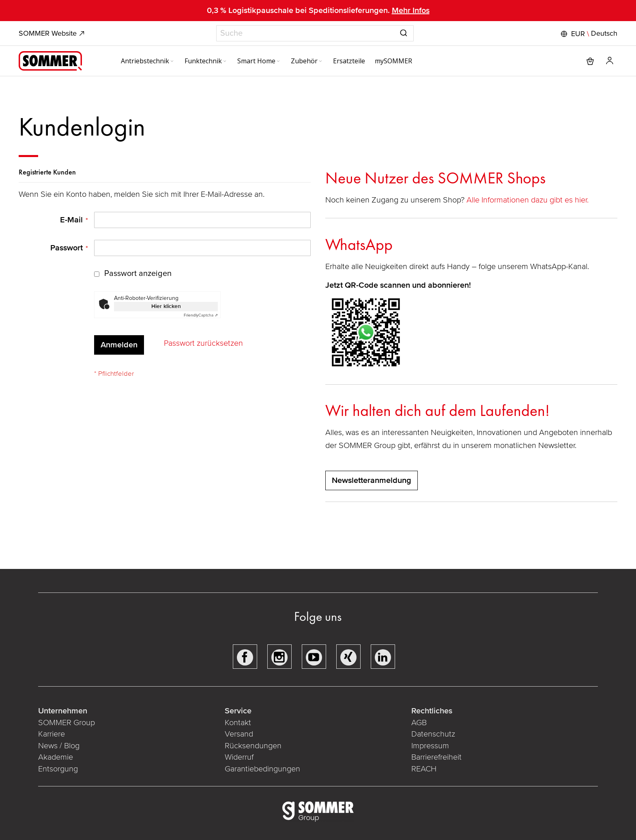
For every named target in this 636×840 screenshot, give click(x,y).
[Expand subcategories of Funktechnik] (225, 62)
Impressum (430, 746)
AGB (419, 723)
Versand (239, 734)
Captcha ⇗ (201, 315)
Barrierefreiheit (436, 757)
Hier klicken (166, 306)
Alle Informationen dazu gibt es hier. (529, 200)
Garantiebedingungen (262, 769)
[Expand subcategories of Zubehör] (320, 62)
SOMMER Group (67, 723)
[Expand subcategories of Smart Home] (278, 62)
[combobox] (315, 33)
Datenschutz (433, 734)
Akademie (57, 757)
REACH (424, 769)
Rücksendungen (253, 746)
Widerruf (239, 757)
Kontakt (238, 723)
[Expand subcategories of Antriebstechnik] (172, 62)
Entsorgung (58, 769)
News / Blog (59, 746)
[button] (588, 34)
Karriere (52, 734)
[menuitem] (148, 61)
